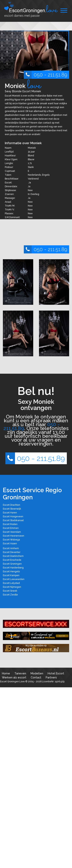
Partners (51, 677)
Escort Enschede (12, 560)
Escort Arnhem (11, 548)
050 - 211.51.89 (46, 75)
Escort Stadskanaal (13, 520)
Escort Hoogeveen (13, 517)
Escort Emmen (11, 528)
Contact (36, 677)
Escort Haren (10, 513)
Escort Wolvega (11, 540)
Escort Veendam (12, 532)
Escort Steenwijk (12, 509)
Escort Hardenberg (13, 568)
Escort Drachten (12, 505)
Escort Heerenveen (14, 536)
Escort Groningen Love (12, 682)
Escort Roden (10, 524)
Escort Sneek (10, 591)
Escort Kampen (11, 575)
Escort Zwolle (10, 595)
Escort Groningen (12, 564)
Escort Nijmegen (12, 587)
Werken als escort (14, 677)
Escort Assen (10, 544)
